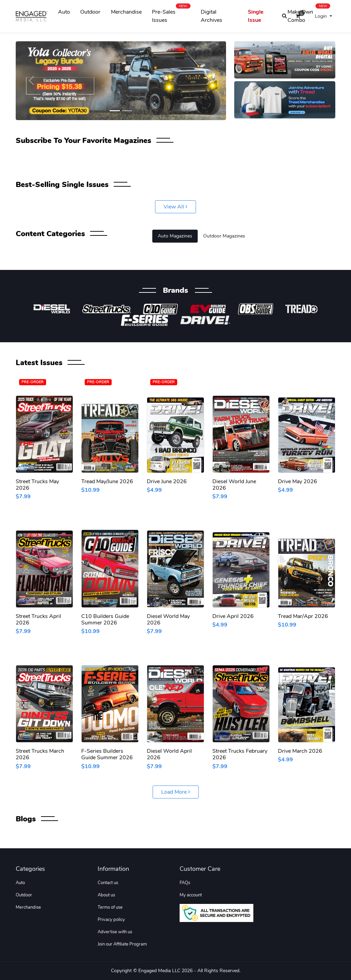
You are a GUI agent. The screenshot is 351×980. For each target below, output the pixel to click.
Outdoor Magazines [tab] (224, 236)
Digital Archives (212, 16)
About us (106, 895)
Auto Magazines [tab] (175, 236)
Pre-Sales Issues (171, 15)
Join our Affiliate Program (122, 944)
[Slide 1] (115, 111)
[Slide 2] (127, 111)
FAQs (185, 883)
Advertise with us (115, 932)
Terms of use (110, 907)
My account (191, 895)
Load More (176, 792)
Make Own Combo (309, 15)
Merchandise (126, 12)
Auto (64, 12)
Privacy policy (111, 920)
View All (175, 207)
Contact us (108, 883)
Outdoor (90, 12)
